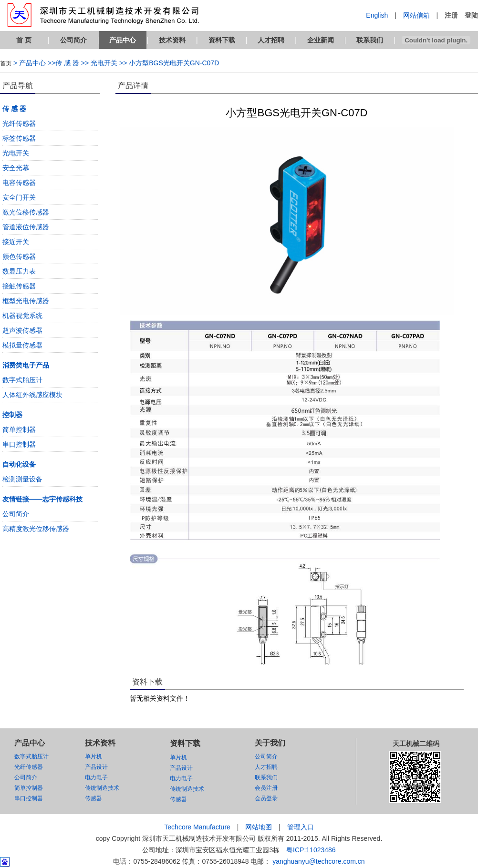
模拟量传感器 (22, 345)
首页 (6, 63)
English (377, 15)
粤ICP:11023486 (311, 850)
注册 (451, 15)
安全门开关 (19, 197)
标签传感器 (19, 138)
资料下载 (222, 40)
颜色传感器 (19, 256)
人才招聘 (271, 40)
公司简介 (73, 40)
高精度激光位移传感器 (36, 529)
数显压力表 (19, 271)
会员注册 (266, 788)
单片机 (94, 756)
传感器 (94, 798)
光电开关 (16, 153)
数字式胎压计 (22, 380)
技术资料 (172, 40)
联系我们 (370, 40)
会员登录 (266, 798)
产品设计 (96, 767)
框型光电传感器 (26, 301)
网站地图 (259, 827)
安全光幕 (16, 168)
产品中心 (123, 40)
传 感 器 (14, 109)
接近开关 (16, 242)
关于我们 (270, 743)
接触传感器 (19, 286)
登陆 (471, 15)
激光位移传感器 (26, 212)
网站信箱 (416, 15)
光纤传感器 (19, 123)
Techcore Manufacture (197, 827)
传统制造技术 (102, 788)
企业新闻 (321, 40)
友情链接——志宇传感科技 (42, 499)
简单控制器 (19, 429)
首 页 (24, 40)
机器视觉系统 (22, 316)
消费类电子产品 (26, 365)
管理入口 (301, 827)
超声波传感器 (22, 330)
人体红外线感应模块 (32, 395)
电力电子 (96, 777)
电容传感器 (19, 183)
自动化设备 (19, 464)
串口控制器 (19, 444)
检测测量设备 (22, 479)
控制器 (12, 415)
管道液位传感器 (26, 227)
